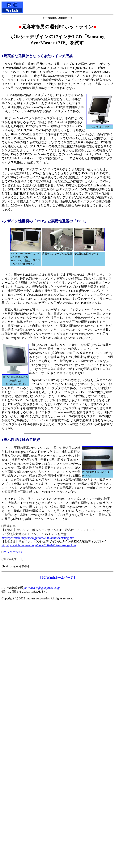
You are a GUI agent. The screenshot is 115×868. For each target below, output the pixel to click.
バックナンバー (14, 552)
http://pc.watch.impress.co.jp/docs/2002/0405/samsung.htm (38, 538)
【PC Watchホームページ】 (57, 578)
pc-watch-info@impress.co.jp (42, 588)
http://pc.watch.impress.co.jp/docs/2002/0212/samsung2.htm (39, 545)
